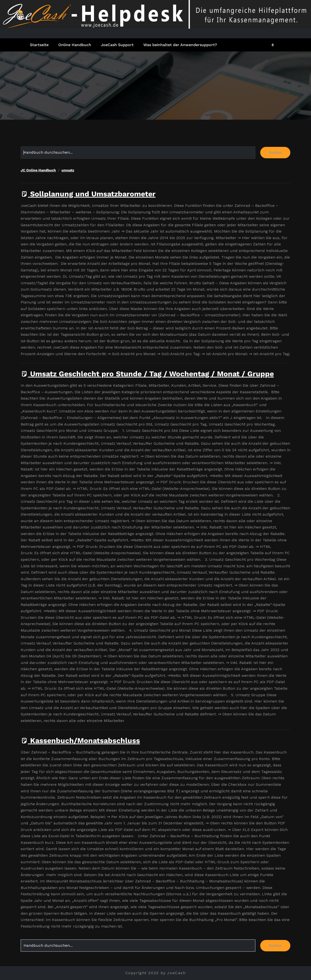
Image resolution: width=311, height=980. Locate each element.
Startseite (39, 45)
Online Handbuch (75, 45)
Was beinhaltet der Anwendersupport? (180, 45)
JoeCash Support (117, 45)
